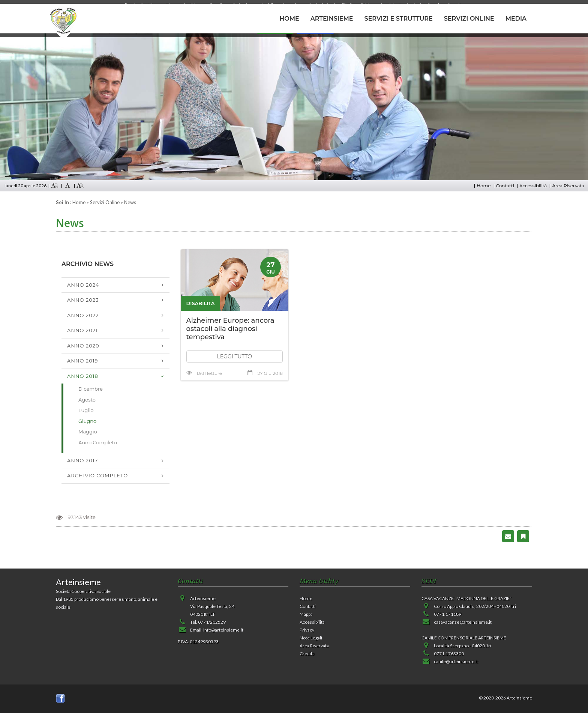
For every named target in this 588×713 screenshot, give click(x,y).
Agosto (87, 400)
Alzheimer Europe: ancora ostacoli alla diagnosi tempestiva (230, 329)
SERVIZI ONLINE (469, 19)
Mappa (306, 614)
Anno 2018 (83, 376)
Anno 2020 (83, 346)
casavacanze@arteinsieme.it (463, 622)
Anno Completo (98, 442)
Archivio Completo (97, 475)
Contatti (505, 186)
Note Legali (311, 638)
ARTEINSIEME (332, 19)
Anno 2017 (82, 460)
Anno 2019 (82, 361)
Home (484, 186)
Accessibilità (533, 186)
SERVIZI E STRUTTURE (399, 19)
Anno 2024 (83, 285)
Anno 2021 (82, 330)
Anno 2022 (83, 315)
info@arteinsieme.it (223, 630)
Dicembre (91, 389)
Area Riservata (568, 186)
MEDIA (516, 19)
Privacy (307, 630)
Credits (307, 654)
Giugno (87, 421)
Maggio (88, 432)
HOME (289, 19)
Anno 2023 (83, 300)
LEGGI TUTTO (234, 356)
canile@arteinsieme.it (456, 661)
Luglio (86, 410)
